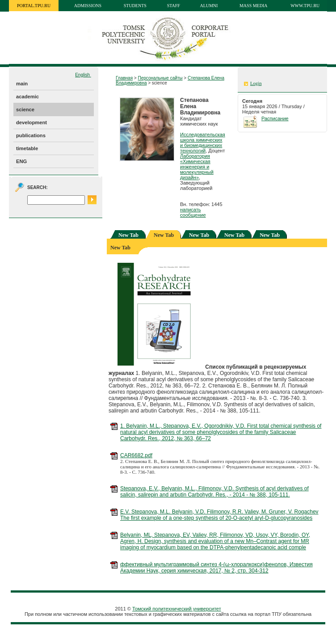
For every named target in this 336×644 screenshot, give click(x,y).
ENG (21, 161)
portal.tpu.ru (34, 6)
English (83, 75)
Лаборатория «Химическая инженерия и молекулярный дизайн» (197, 167)
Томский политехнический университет (177, 609)
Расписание (275, 118)
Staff (174, 6)
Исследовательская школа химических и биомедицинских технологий (203, 143)
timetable (27, 148)
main (22, 84)
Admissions (88, 6)
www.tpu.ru (305, 6)
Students (135, 6)
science (25, 109)
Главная (124, 78)
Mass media (254, 6)
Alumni (209, 6)
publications (31, 135)
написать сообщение (193, 212)
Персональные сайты (160, 78)
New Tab (128, 235)
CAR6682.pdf (136, 455)
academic (27, 97)
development (31, 122)
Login (256, 83)
